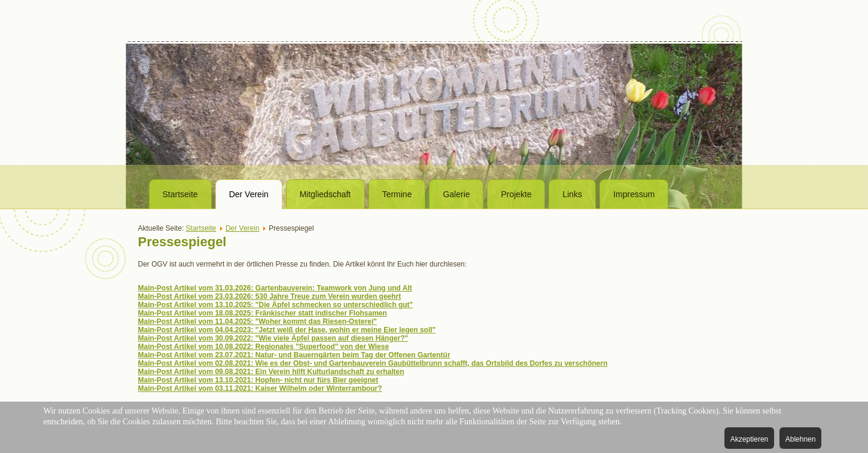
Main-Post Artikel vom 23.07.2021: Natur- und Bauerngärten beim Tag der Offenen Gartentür (294, 355)
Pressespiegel (182, 242)
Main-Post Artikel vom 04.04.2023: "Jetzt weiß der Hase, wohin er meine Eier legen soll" (287, 330)
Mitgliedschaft (325, 194)
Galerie (456, 194)
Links (572, 194)
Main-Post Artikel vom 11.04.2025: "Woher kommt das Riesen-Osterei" (258, 322)
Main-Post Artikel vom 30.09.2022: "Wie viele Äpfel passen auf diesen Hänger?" (273, 338)
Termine (397, 194)
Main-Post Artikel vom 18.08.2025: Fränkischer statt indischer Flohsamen (263, 313)
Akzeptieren (749, 439)
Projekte (516, 194)
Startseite (180, 194)
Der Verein (249, 194)
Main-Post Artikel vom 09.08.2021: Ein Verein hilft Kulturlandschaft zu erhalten (271, 372)
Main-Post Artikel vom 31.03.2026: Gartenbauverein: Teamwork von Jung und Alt (275, 288)
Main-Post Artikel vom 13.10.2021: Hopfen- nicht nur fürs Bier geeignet (258, 380)
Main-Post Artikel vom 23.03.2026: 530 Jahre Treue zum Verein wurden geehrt (270, 296)
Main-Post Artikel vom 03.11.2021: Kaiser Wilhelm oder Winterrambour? (260, 388)
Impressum (634, 194)
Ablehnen (801, 439)
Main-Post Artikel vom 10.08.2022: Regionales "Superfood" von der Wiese (264, 347)
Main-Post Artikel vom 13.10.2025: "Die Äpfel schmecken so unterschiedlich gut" (276, 305)
